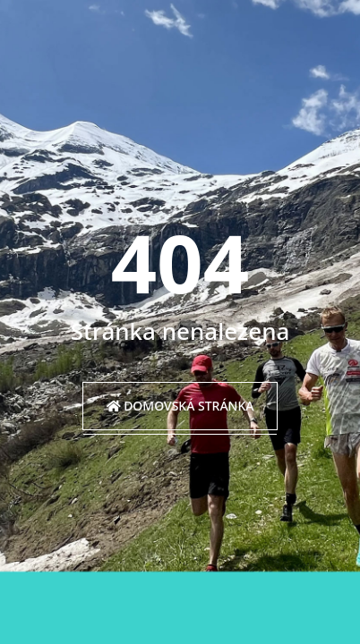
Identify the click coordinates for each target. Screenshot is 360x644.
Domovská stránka (180, 406)
